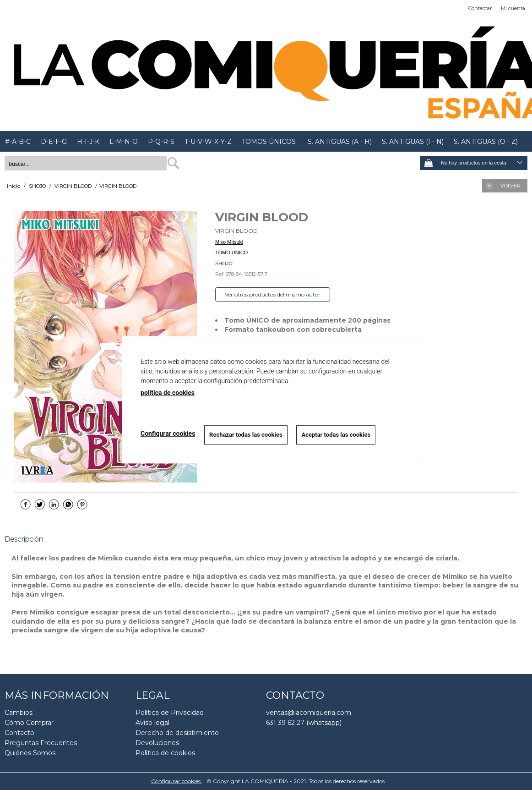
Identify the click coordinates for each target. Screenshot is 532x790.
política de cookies (168, 393)
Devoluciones (157, 743)
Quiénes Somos (30, 753)
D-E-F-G (54, 142)
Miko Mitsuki (229, 242)
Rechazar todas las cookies (246, 435)
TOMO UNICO (231, 252)
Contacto (19, 733)
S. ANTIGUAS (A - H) (339, 142)
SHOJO (224, 263)
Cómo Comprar (29, 723)
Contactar (480, 8)
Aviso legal (152, 723)
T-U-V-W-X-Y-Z (208, 142)
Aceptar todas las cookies (336, 435)
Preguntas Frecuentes (41, 743)
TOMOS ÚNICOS (269, 142)
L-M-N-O (124, 142)
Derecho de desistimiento (177, 733)
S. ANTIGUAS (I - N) (413, 142)
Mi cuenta (513, 8)
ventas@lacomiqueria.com (309, 713)
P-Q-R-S (161, 142)
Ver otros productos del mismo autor (273, 294)
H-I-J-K (88, 142)
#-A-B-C (18, 142)
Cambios (19, 713)
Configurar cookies (176, 781)
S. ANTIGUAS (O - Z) (486, 142)
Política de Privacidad (170, 713)
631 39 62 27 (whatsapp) (304, 723)
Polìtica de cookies (165, 753)
